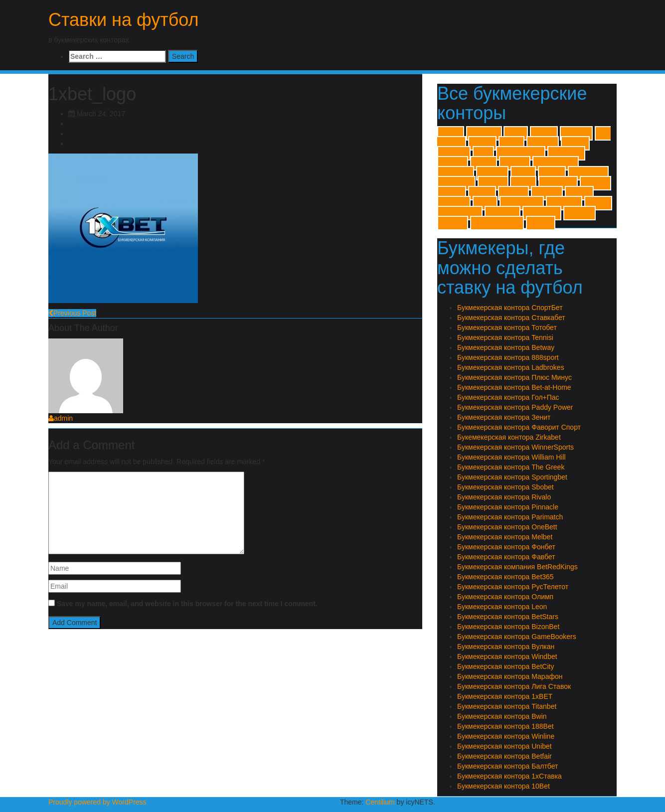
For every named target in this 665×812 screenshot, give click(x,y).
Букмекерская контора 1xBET (505, 696)
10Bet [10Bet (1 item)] (516, 133)
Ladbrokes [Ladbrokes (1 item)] (566, 153)
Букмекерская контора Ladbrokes (511, 367)
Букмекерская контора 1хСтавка (509, 776)
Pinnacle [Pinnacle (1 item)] (492, 173)
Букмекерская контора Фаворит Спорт (519, 427)
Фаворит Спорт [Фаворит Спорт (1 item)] (497, 223)
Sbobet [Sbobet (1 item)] (552, 173)
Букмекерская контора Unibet (504, 746)
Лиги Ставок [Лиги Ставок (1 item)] (522, 203)
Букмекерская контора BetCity (505, 666)
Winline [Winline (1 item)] (452, 193)
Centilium (380, 802)
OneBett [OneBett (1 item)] (515, 163)
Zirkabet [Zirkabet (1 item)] (513, 193)
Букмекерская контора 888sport (508, 357)
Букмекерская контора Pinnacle (508, 507)
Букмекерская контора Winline (506, 736)
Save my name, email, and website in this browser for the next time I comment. (187, 604)
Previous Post (72, 313)
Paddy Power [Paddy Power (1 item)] (556, 163)
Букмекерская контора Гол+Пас (508, 397)
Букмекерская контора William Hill (511, 457)
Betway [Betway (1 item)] (575, 143)
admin (61, 418)
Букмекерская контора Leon (502, 607)
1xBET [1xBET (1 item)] (451, 133)
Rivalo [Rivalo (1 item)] (523, 173)
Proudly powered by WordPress (97, 802)
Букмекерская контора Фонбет (506, 547)
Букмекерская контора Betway (506, 347)
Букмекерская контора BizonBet (508, 627)
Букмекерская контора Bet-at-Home (514, 387)
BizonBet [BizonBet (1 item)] (454, 153)
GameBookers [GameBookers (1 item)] (521, 153)
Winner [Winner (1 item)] (482, 193)
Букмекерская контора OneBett (507, 527)
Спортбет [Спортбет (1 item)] (502, 213)
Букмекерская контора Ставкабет (511, 318)
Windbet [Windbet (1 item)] (595, 183)
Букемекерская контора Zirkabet (509, 437)
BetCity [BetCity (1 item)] (482, 143)
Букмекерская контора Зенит (504, 417)
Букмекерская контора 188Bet (505, 726)
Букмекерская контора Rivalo (504, 497)
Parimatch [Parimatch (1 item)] (456, 173)
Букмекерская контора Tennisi (505, 337)
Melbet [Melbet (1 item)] (484, 163)
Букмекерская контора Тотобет (507, 327)
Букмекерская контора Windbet (507, 656)
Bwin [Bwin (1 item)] (483, 153)
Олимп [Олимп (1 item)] (598, 203)
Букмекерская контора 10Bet (503, 786)
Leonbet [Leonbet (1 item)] (453, 163)
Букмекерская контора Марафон (510, 676)
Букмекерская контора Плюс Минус (514, 377)
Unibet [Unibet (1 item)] (523, 183)
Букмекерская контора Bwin (502, 716)
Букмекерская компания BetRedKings (517, 567)
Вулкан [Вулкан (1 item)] (579, 193)
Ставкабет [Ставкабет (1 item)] (542, 213)
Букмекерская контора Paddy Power (515, 407)
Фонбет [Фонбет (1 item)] (541, 223)
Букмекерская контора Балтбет (507, 766)
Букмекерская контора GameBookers (517, 637)
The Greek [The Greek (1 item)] (456, 183)
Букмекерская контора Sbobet (505, 487)
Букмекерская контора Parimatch (510, 517)
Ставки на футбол (124, 20)
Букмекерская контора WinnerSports (515, 447)
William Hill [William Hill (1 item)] (558, 183)
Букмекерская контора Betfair (504, 756)
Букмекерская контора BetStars (508, 617)
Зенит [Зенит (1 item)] (485, 203)
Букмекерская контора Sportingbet (512, 477)
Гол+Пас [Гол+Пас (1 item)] (454, 203)
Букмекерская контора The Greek (511, 467)
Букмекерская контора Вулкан (506, 647)
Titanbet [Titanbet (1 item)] (493, 183)
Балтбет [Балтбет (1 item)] (547, 193)
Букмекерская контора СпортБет (510, 308)
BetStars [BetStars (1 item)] (543, 143)
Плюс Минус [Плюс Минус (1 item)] (460, 213)
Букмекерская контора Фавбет (506, 557)
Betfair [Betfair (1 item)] (512, 143)
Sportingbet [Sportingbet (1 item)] (588, 173)
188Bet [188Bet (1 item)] (544, 133)
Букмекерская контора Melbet (505, 537)
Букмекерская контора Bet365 (505, 577)
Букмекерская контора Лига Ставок (514, 686)
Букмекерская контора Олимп (505, 597)
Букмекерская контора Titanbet (507, 706)
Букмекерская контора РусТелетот (513, 587)
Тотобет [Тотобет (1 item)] (453, 223)
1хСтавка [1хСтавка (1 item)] (484, 133)
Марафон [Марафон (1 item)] (564, 203)
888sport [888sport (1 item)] (576, 133)
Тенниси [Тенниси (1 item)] (580, 213)
